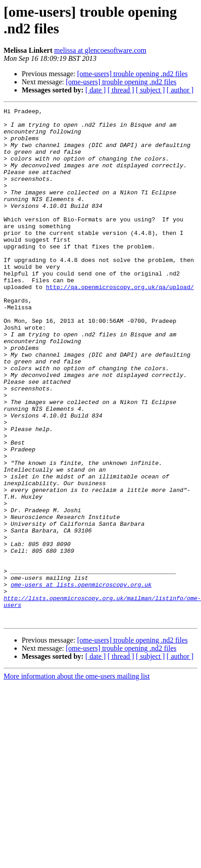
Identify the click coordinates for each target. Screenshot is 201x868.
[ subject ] (150, 90)
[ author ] (180, 90)
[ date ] (96, 90)
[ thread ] (121, 90)
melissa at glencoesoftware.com (100, 50)
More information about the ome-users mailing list (77, 779)
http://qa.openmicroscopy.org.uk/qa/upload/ (120, 323)
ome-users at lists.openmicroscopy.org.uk (81, 680)
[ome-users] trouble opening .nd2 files (133, 74)
